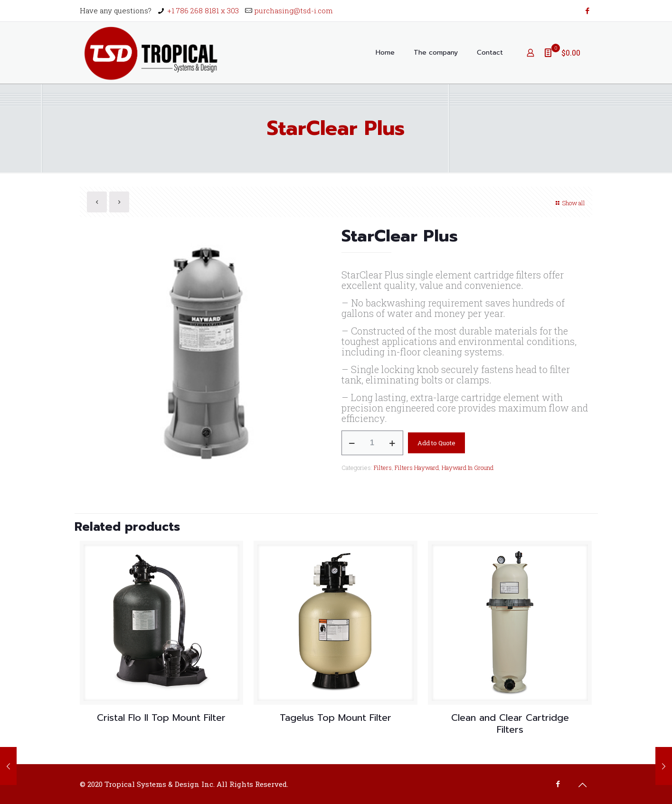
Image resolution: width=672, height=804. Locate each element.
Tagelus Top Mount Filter (336, 718)
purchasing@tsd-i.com (294, 10)
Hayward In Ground (468, 468)
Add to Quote (436, 443)
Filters (383, 468)
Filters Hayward (417, 468)
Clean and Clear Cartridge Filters (510, 723)
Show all (569, 203)
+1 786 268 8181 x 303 (203, 10)
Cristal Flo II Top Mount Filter (161, 718)
